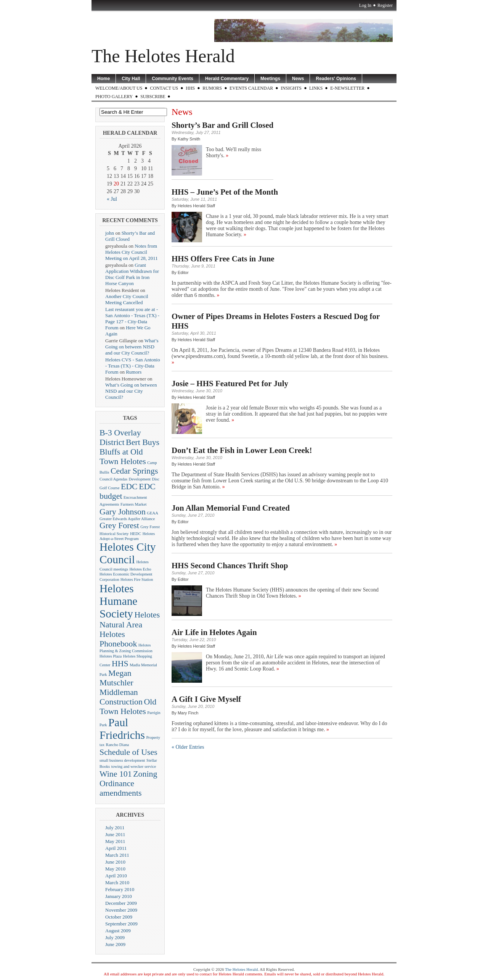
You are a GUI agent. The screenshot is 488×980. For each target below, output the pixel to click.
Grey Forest (119, 525)
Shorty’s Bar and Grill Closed (222, 125)
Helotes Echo (140, 569)
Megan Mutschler (116, 678)
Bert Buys (143, 442)
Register (385, 5)
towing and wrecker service (134, 766)
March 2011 (117, 855)
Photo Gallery (114, 97)
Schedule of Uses (128, 752)
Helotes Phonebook (118, 639)
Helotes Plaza (111, 656)
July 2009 (115, 937)
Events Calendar (251, 88)
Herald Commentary (227, 79)
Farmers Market (133, 504)
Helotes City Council (128, 553)
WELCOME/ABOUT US (119, 88)
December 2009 (121, 903)
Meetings (270, 79)
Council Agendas (113, 479)
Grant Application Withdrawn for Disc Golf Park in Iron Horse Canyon (132, 274)
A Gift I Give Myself (206, 699)
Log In (365, 5)
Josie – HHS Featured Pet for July (230, 384)
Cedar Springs (134, 471)
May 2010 (115, 869)
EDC (129, 487)
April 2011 (116, 848)
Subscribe (153, 97)
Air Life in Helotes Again (214, 632)
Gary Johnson (123, 512)
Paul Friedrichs (122, 729)
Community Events (173, 79)
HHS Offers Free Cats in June (223, 259)
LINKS (316, 88)
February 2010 (120, 889)
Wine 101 (116, 774)
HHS (190, 88)
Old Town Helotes (128, 707)
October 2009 (119, 917)
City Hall (131, 79)
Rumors (212, 88)
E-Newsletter (347, 88)
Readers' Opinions (336, 79)
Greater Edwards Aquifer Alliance (127, 519)
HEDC (136, 534)
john (110, 233)
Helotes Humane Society (118, 601)
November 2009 (121, 910)
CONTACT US (164, 88)
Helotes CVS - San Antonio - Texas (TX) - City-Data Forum (133, 366)
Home (104, 79)
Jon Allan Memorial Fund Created (231, 508)
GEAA (152, 513)
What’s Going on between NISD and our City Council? (132, 347)
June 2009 (115, 944)
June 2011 (115, 834)
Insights (291, 88)
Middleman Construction (121, 697)
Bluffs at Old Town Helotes (123, 457)
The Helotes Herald (163, 56)
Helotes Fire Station (137, 579)
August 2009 (118, 931)
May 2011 (115, 841)
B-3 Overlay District (120, 438)
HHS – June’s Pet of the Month (225, 192)
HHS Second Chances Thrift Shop (230, 566)
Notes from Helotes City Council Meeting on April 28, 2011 (132, 252)
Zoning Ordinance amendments (128, 783)
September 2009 (121, 924)
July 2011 (115, 828)
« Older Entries (188, 747)
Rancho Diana (118, 745)
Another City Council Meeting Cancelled (127, 299)
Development (140, 479)
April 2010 (116, 876)
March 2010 (117, 882)
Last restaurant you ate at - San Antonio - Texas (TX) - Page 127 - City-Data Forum (132, 318)
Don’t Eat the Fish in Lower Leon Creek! (242, 450)
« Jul (112, 199)
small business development (122, 760)
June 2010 (115, 862)
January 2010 (119, 896)
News (298, 79)
